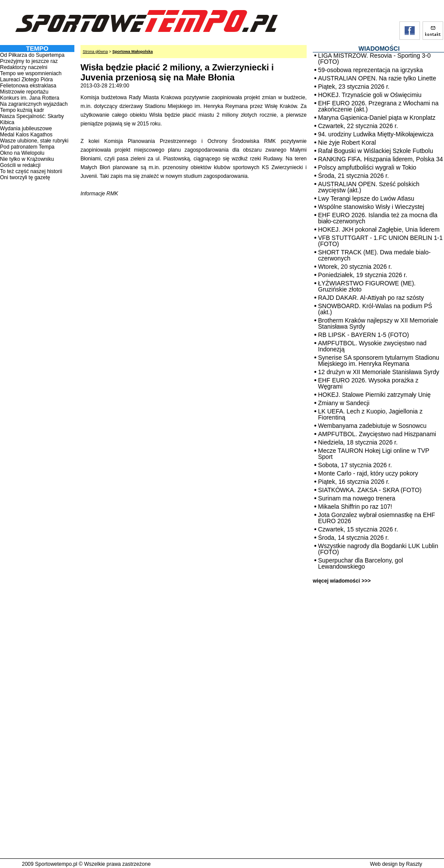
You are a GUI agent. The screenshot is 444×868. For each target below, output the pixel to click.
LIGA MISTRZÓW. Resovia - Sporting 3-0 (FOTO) (374, 59)
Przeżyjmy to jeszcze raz (29, 61)
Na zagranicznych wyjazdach (34, 104)
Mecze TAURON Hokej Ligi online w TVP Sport (374, 454)
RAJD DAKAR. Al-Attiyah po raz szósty (371, 298)
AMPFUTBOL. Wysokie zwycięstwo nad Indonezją (372, 346)
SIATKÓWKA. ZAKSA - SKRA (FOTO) (370, 490)
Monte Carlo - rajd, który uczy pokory (368, 473)
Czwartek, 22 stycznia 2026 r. (358, 126)
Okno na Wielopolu (22, 153)
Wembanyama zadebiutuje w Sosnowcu (372, 426)
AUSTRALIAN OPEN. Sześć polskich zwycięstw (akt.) (369, 187)
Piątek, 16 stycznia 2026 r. (354, 482)
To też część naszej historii (31, 171)
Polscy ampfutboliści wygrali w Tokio (367, 167)
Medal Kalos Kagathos (26, 135)
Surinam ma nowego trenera (357, 498)
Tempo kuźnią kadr (22, 110)
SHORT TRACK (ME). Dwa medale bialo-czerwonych (374, 255)
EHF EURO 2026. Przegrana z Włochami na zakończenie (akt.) (378, 106)
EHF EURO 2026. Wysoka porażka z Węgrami (368, 383)
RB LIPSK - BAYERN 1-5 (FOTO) (364, 335)
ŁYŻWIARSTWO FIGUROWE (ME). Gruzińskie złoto (367, 286)
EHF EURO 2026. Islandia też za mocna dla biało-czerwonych (378, 218)
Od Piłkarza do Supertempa (32, 55)
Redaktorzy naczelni (24, 67)
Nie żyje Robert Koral (347, 142)
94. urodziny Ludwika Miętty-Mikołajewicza (376, 134)
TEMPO (37, 49)
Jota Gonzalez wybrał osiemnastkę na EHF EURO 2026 (377, 518)
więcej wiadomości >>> (342, 581)
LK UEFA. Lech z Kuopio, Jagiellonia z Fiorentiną (370, 414)
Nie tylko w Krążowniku (27, 159)
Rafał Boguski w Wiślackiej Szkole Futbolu (376, 151)
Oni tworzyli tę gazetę (25, 177)
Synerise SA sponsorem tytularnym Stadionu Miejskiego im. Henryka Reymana (379, 361)
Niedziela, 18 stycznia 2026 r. (358, 442)
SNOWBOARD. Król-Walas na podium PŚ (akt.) (375, 309)
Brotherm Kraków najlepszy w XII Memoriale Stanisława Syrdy (378, 323)
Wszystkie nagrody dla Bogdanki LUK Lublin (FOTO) (378, 549)
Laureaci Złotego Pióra (26, 80)
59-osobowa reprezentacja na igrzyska (371, 70)
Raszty (414, 864)
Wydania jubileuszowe (26, 128)
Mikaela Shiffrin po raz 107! (355, 507)
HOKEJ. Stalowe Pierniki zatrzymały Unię (374, 395)
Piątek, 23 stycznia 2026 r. (354, 87)
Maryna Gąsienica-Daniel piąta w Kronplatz (377, 118)
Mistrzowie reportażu (24, 92)
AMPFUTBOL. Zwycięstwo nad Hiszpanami (377, 434)
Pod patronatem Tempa (27, 147)
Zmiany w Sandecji (344, 403)
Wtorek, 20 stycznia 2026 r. (355, 267)
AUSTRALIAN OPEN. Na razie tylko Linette (377, 78)
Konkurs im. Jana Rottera (30, 98)
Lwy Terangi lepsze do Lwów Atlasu (366, 198)
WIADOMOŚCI (379, 49)
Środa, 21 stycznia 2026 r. (353, 176)
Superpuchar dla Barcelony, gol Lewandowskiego (360, 563)
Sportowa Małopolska (133, 52)
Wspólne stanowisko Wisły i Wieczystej (371, 207)
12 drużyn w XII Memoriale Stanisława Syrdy (379, 372)
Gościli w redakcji (20, 165)
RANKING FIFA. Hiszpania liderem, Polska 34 (381, 159)
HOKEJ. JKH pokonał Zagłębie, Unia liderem (379, 229)
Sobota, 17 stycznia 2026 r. (355, 465)
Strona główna (95, 52)
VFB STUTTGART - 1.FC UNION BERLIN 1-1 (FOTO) (380, 241)
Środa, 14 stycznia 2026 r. (353, 538)
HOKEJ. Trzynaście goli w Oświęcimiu (370, 95)
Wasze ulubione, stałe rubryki (34, 141)
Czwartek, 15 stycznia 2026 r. (358, 529)
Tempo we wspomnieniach (31, 73)
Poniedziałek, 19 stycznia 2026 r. (363, 275)
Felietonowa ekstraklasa (28, 86)
